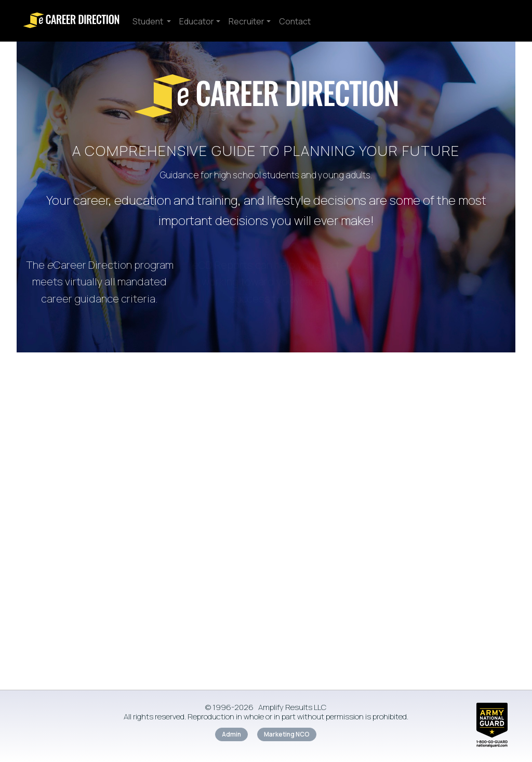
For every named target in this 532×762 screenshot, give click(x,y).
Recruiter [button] (247, 21)
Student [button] (149, 21)
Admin (231, 734)
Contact (295, 21)
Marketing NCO (287, 734)
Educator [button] (197, 21)
